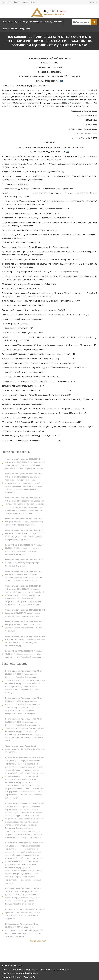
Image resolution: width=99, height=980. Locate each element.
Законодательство (53, 22)
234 (65, 100)
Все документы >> (39, 942)
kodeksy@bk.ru (32, 973)
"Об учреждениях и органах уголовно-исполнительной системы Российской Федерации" (24, 551)
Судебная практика (32, 22)
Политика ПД (30, 977)
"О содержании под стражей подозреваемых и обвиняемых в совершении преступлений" (25, 536)
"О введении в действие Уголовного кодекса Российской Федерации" (24, 627)
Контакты (93, 2)
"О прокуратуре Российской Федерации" (25, 564)
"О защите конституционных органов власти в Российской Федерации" (24, 655)
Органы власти (10, 29)
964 (61, 81)
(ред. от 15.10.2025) (25, 750)
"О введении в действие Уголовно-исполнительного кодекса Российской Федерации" (25, 642)
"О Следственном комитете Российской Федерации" (25, 523)
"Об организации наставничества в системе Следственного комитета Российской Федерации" (25, 915)
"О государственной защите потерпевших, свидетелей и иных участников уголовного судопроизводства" (25, 465)
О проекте (25, 29)
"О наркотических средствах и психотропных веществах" (25, 614)
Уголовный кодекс (12, 22)
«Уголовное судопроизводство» (56, 969)
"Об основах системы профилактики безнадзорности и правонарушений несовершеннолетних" (25, 577)
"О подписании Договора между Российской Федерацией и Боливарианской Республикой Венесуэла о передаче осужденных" (24, 931)
